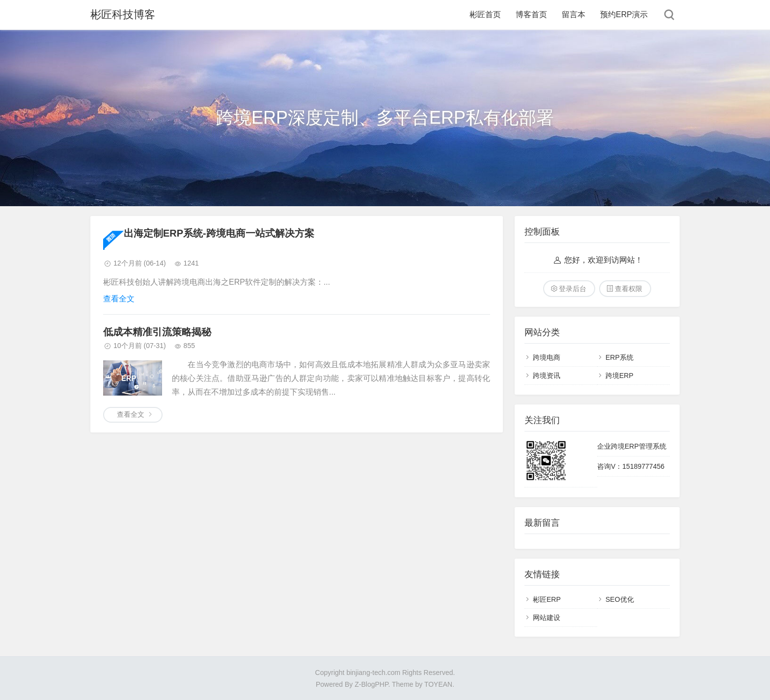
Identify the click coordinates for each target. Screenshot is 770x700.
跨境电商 (547, 357)
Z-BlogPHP (371, 684)
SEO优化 (620, 599)
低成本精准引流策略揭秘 (157, 332)
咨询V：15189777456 (631, 466)
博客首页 (531, 14)
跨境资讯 (547, 376)
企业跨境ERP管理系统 (632, 446)
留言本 (574, 14)
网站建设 (547, 618)
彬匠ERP (547, 599)
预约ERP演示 (624, 14)
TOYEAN (438, 684)
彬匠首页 (485, 14)
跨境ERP (619, 376)
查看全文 (119, 299)
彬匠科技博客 (123, 14)
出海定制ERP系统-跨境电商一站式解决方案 (219, 233)
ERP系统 (619, 357)
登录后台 (573, 289)
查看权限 (629, 289)
